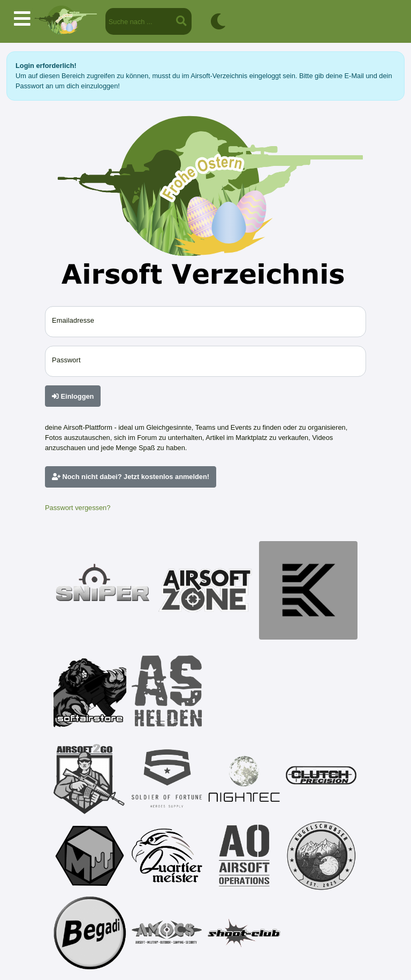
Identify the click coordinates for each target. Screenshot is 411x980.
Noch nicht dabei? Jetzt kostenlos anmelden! (131, 477)
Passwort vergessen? (78, 508)
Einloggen (73, 396)
